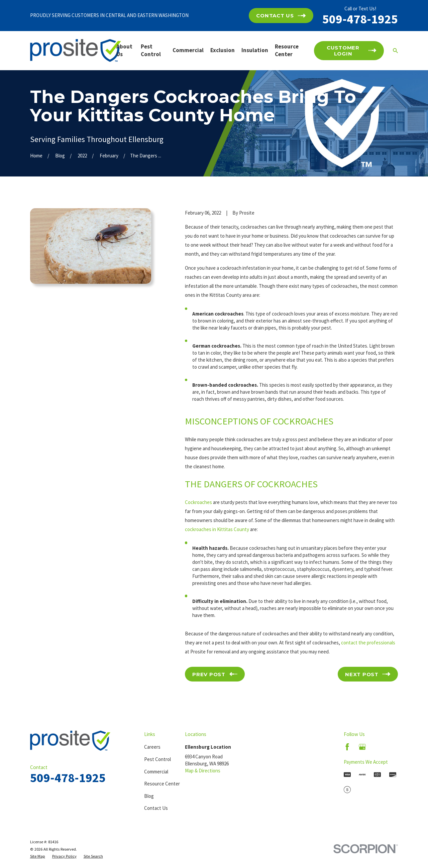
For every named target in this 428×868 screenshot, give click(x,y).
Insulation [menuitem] (255, 50)
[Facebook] (347, 747)
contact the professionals (368, 643)
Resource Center (162, 784)
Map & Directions (203, 771)
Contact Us (156, 808)
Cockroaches (198, 502)
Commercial (156, 772)
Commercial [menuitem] (188, 50)
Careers (152, 747)
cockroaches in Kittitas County (217, 529)
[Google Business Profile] (362, 747)
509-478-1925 (360, 19)
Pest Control (157, 759)
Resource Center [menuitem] (287, 50)
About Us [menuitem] (124, 50)
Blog (149, 796)
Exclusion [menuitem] (223, 50)
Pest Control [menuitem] (151, 50)
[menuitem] (38, 856)
